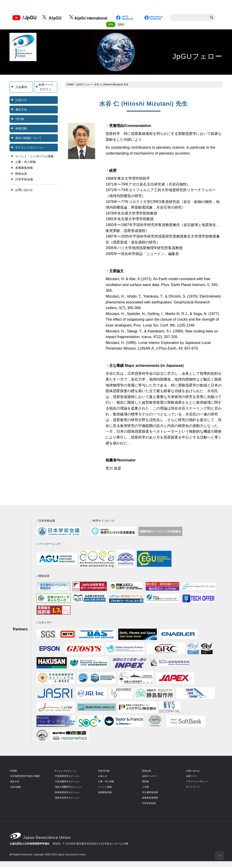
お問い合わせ (24, 191)
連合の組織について (28, 139)
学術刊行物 (104, 772)
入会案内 (21, 88)
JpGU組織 (16, 788)
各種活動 (21, 130)
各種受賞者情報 (151, 799)
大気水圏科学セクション (69, 783)
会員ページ (192, 777)
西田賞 (146, 783)
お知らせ (21, 101)
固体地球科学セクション (69, 793)
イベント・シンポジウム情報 (34, 157)
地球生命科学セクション (69, 799)
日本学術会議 (24, 181)
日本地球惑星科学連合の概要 (26, 777)
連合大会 (21, 111)
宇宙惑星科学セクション (69, 777)
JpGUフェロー (86, 86)
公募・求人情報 (25, 163)
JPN (111, 26)
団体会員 (21, 175)
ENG (121, 26)
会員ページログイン (46, 88)
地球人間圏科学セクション (70, 788)
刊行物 (20, 120)
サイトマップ (193, 788)
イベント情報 (106, 788)
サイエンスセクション (30, 149)
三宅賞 (146, 788)
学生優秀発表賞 (151, 793)
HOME (71, 86)
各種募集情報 (24, 169)
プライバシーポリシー (198, 783)
